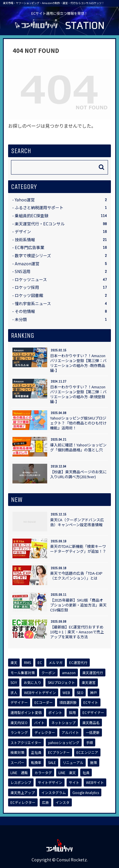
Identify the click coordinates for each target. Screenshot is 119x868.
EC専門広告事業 (61, 247)
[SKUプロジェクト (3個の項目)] (61, 682)
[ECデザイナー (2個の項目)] (93, 713)
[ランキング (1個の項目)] (19, 732)
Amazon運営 (61, 264)
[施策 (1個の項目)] (94, 763)
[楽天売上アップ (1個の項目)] (23, 793)
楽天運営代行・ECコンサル (61, 224)
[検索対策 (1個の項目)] (17, 752)
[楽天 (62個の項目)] (14, 663)
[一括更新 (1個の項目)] (93, 732)
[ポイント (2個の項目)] (55, 713)
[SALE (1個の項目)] (52, 763)
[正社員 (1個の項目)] (36, 752)
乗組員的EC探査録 (61, 216)
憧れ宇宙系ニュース (61, 304)
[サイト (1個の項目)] (74, 782)
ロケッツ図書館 (61, 295)
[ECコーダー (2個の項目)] (44, 702)
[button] (101, 167)
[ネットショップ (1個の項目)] (63, 723)
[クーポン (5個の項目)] (48, 673)
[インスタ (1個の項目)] (63, 802)
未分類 (61, 319)
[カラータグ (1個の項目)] (43, 773)
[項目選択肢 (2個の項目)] (68, 702)
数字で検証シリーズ (61, 256)
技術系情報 (61, 240)
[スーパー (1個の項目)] (17, 763)
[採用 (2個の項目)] (72, 713)
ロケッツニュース (61, 280)
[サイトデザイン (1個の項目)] (50, 782)
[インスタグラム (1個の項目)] (54, 793)
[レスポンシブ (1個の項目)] (21, 782)
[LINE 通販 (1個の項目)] (19, 773)
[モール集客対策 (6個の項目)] (23, 673)
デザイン (61, 232)
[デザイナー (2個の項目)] (19, 702)
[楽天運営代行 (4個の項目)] (93, 673)
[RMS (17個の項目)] (28, 663)
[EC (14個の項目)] (40, 663)
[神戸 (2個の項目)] (94, 693)
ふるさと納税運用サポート (61, 208)
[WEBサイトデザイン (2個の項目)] (40, 693)
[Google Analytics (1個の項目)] (86, 793)
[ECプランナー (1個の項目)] (59, 752)
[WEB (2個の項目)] (66, 693)
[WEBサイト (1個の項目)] (95, 782)
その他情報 (61, 311)
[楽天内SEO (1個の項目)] (19, 723)
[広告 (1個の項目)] (45, 802)
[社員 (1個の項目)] (86, 773)
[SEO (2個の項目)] (80, 693)
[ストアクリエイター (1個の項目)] (26, 743)
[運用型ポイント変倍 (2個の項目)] (26, 713)
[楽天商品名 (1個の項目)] (91, 723)
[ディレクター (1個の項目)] (45, 732)
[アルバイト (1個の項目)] (70, 732)
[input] (59, 167)
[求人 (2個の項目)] (14, 693)
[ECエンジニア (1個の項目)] (87, 752)
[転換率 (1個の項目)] (36, 763)
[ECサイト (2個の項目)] (91, 702)
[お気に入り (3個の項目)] (32, 682)
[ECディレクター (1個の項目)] (23, 802)
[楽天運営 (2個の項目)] (89, 682)
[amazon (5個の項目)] (69, 673)
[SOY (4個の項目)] (14, 682)
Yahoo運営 (61, 200)
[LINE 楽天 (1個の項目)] (67, 773)
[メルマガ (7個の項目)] (56, 663)
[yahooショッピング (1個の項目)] (64, 743)
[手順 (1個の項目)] (89, 743)
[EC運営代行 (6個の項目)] (78, 663)
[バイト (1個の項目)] (39, 723)
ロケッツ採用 (61, 287)
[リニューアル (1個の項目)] (73, 763)
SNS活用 (61, 271)
